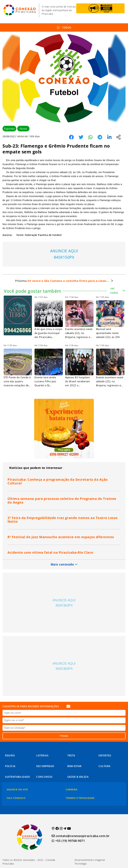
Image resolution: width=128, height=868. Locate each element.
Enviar (64, 736)
